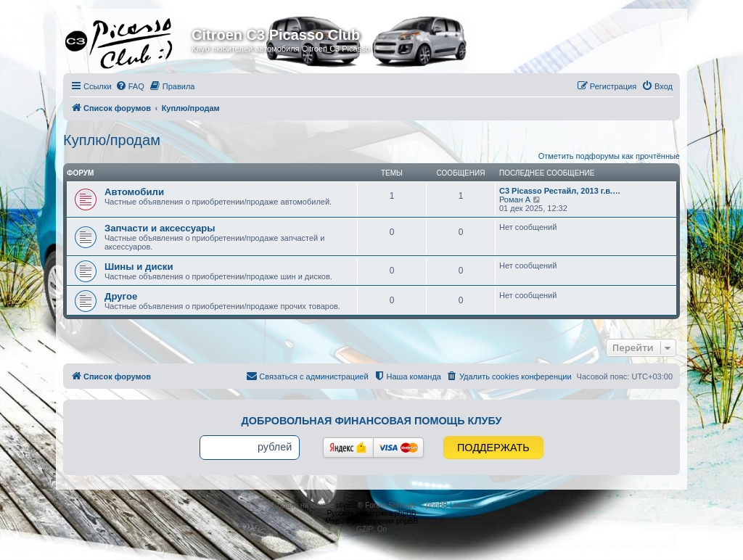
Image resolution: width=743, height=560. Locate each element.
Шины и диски (139, 267)
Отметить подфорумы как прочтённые (609, 156)
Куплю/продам (112, 140)
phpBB (347, 505)
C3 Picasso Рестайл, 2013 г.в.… (560, 191)
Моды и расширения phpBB (371, 521)
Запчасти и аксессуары (160, 228)
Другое (121, 296)
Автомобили (134, 192)
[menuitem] (130, 86)
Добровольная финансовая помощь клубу (372, 421)
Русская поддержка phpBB (371, 513)
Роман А (515, 199)
